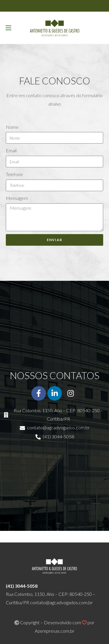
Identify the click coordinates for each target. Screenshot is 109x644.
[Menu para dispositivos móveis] (8, 28)
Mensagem (17, 198)
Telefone (14, 174)
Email (11, 150)
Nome (12, 127)
